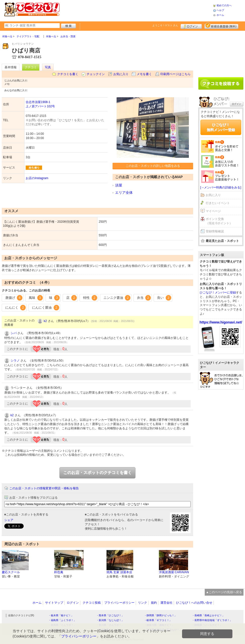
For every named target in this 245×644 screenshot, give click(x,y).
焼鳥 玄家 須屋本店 (119, 572)
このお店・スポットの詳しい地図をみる (153, 166)
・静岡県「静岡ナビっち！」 (160, 615)
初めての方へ (224, 5)
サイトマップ (54, 603)
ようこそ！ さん (165, 25)
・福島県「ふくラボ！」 (62, 620)
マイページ (213, 211)
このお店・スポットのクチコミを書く (97, 473)
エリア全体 (124, 192)
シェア (9, 520)
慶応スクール (11, 572)
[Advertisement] (136, 10)
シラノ (15, 361)
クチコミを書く (68, 74)
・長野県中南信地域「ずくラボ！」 (212, 620)
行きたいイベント (218, 203)
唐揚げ (14, 298)
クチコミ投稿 (92, 603)
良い (164, 298)
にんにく (16, 308)
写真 (48, 67)
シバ (14, 333)
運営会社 (166, 603)
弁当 (144, 298)
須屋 (119, 185)
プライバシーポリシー (119, 603)
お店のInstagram (37, 178)
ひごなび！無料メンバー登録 (221, 127)
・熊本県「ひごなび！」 (110, 615)
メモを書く (144, 74)
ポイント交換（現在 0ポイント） (219, 221)
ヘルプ (220, 10)
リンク (143, 603)
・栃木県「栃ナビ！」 (61, 615)
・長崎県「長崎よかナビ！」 (208, 615)
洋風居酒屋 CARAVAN (174, 572)
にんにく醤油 (46, 308)
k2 (45, 321)
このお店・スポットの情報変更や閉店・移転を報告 (44, 488)
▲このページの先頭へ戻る (224, 592)
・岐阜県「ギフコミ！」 (158, 620)
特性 (90, 298)
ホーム (220, 15)
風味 (36, 298)
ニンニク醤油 (117, 298)
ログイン (191, 26)
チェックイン (96, 74)
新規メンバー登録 (221, 26)
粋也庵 (59, 572)
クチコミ (31, 67)
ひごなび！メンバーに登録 (218, 293)
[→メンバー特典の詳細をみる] (221, 187)
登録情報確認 (215, 231)
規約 (154, 603)
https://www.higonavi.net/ (221, 322)
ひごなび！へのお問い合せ (194, 603)
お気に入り (121, 74)
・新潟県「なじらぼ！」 (110, 620)
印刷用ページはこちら (176, 74)
